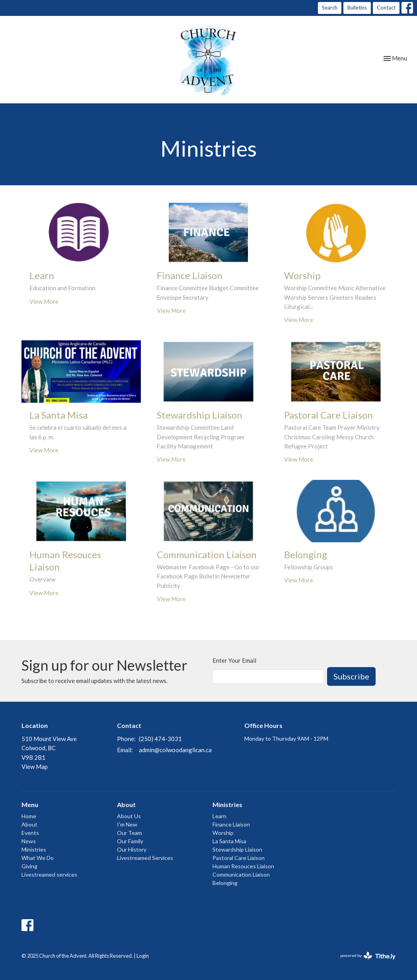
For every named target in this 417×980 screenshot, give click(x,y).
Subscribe (351, 676)
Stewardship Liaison (237, 849)
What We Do (38, 858)
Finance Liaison (231, 824)
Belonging (225, 883)
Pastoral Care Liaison (239, 858)
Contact (386, 8)
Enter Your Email (234, 660)
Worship (223, 833)
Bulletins (357, 8)
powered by (368, 956)
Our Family (130, 841)
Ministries (34, 849)
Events (30, 833)
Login (143, 956)
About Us (129, 816)
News (29, 841)
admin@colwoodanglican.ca (175, 750)
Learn (219, 816)
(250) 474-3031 (160, 739)
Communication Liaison (241, 874)
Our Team (130, 833)
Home (29, 816)
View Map (35, 767)
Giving (29, 866)
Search (330, 8)
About (29, 824)
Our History (132, 849)
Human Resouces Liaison (243, 866)
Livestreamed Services (145, 858)
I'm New (127, 824)
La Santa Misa (229, 841)
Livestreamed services (49, 874)
